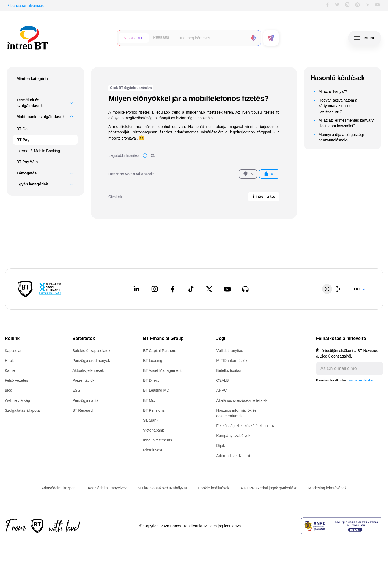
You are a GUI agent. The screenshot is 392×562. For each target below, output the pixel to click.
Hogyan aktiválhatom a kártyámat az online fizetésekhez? (338, 106)
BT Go (22, 129)
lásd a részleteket (361, 380)
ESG (76, 390)
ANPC (222, 390)
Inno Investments (157, 440)
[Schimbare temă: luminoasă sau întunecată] (333, 289)
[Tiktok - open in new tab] (191, 289)
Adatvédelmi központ (59, 488)
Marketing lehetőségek (327, 488)
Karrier (10, 370)
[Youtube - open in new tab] (227, 289)
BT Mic (149, 400)
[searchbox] (212, 38)
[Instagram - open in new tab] (155, 289)
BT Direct (151, 380)
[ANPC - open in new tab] (342, 526)
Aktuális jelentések (88, 370)
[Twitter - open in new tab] (209, 289)
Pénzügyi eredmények (91, 361)
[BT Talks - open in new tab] (245, 289)
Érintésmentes (264, 197)
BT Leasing (153, 361)
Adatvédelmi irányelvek (107, 488)
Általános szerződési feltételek (242, 400)
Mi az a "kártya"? (333, 91)
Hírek (9, 361)
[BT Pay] (25, 289)
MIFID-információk (232, 361)
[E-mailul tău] (345, 369)
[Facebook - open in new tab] (173, 289)
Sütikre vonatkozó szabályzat (162, 488)
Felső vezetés (16, 380)
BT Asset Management (162, 370)
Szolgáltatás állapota (22, 410)
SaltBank (151, 420)
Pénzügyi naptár (86, 400)
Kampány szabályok (233, 436)
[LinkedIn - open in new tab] (136, 289)
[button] (134, 38)
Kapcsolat (13, 351)
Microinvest (153, 450)
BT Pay (23, 140)
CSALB (222, 380)
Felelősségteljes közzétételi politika (246, 426)
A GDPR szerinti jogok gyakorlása (269, 488)
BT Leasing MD (156, 390)
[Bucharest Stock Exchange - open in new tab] (50, 289)
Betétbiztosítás (229, 370)
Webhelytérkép (17, 400)
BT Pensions (154, 410)
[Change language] (360, 289)
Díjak (220, 446)
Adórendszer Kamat (233, 456)
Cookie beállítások (213, 488)
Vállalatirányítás (230, 351)
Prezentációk (83, 380)
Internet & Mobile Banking (38, 151)
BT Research (83, 410)
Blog (9, 390)
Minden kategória (32, 79)
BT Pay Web (27, 162)
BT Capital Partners (160, 351)
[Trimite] (379, 369)
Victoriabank (153, 430)
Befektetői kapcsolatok (91, 351)
